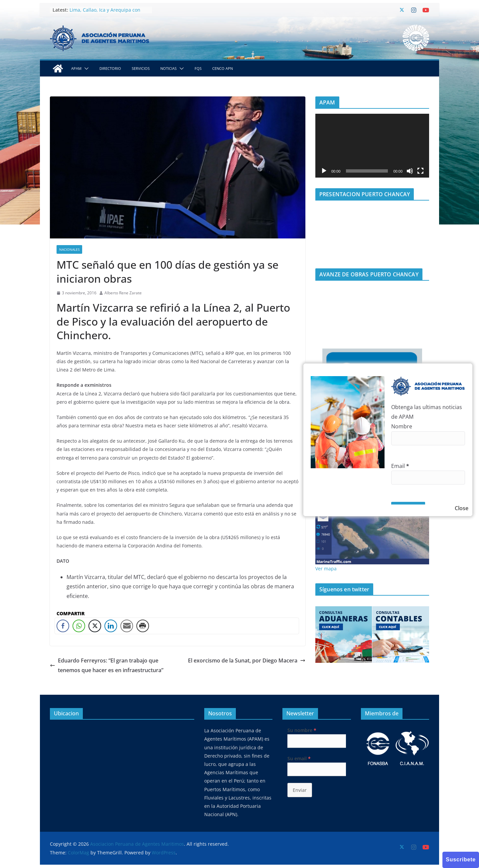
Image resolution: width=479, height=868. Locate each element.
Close (462, 508)
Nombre (402, 426)
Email (400, 466)
